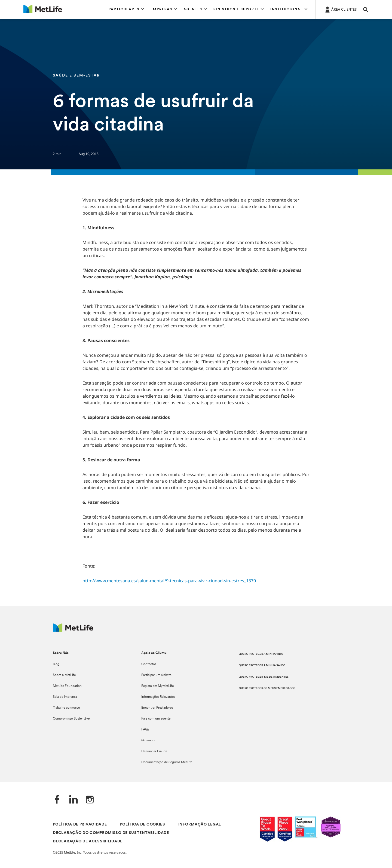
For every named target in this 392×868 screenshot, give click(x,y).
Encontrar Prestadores (157, 708)
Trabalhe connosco (66, 708)
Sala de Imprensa (65, 697)
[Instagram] (90, 800)
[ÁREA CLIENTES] (340, 9)
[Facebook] (57, 800)
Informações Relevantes (158, 697)
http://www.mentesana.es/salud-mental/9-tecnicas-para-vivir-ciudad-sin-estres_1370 (169, 581)
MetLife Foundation (67, 686)
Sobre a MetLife (64, 675)
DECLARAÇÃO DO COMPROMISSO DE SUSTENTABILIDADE (111, 833)
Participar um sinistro (156, 675)
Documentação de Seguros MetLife (167, 762)
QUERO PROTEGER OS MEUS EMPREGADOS (267, 688)
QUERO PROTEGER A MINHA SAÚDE (262, 666)
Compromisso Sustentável (72, 719)
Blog (56, 664)
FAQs (145, 730)
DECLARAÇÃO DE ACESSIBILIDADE (88, 841)
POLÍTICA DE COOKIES (142, 825)
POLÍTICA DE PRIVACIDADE (80, 825)
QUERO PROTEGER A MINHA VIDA (261, 654)
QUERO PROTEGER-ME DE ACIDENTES (264, 677)
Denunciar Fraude (154, 751)
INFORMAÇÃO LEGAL (200, 825)
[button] (126, 10)
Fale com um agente (156, 719)
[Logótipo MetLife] (73, 630)
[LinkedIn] (73, 800)
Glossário (148, 741)
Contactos (149, 664)
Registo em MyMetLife (157, 686)
